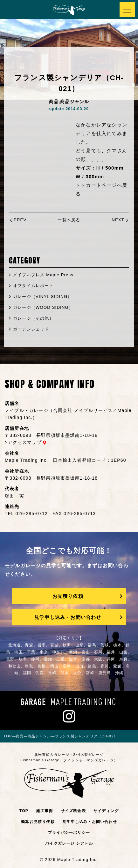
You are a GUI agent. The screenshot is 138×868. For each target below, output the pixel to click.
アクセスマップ (24, 442)
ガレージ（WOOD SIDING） (43, 307)
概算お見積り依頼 (38, 822)
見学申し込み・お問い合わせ (68, 617)
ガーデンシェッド (31, 329)
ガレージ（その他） (33, 318)
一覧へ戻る (69, 220)
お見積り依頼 (68, 596)
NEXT (118, 220)
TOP (24, 811)
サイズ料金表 (73, 811)
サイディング (106, 811)
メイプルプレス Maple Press (43, 275)
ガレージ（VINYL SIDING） (42, 297)
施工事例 (44, 811)
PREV (20, 220)
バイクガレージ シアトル (69, 843)
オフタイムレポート (33, 286)
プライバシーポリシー (69, 833)
